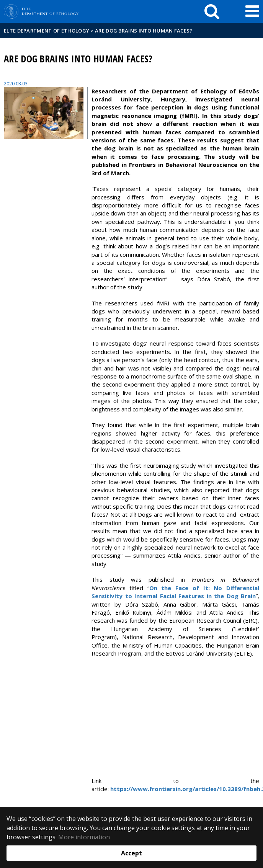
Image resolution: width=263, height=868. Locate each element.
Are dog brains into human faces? (144, 31)
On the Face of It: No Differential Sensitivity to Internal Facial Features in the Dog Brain (175, 592)
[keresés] (212, 11)
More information (84, 837)
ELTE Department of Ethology (47, 31)
